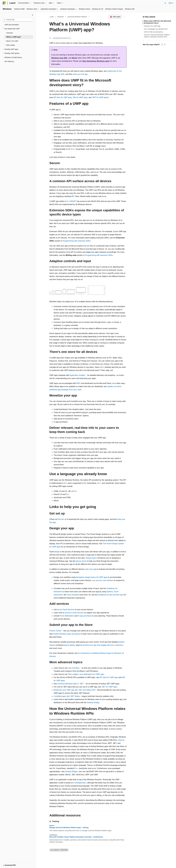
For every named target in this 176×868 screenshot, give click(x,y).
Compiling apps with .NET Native (67, 696)
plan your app (91, 569)
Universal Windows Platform (77, 17)
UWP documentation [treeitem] (12, 25)
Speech (110, 592)
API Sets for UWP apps (63, 97)
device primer (81, 561)
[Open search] (165, 3)
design (57, 552)
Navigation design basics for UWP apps (92, 577)
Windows (61, 17)
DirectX (121, 740)
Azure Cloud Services (66, 610)
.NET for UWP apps (100, 97)
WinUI (74, 58)
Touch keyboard (73, 595)
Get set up (62, 519)
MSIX (79, 383)
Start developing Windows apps (96, 61)
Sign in (171, 3)
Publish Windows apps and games (67, 634)
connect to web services (74, 613)
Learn (52, 17)
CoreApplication (80, 783)
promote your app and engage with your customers (103, 645)
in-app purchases (85, 616)
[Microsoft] (4, 3)
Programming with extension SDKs (77, 241)
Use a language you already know (156, 29)
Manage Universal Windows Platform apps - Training (69, 828)
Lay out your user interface (103, 580)
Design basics (91, 558)
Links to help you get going (153, 32)
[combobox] (18, 20)
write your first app (80, 74)
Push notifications (67, 616)
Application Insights (77, 375)
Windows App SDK (59, 58)
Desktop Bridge (93, 703)
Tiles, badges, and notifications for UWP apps (86, 674)
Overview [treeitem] (10, 33)
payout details (69, 645)
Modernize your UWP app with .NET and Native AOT (75, 690)
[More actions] (125, 17)
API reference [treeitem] (9, 61)
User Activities (74, 668)
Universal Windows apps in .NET (70, 684)
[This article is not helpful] (165, 45)
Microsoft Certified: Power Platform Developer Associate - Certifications (76, 837)
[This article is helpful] (162, 45)
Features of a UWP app (152, 26)
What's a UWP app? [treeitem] (14, 37)
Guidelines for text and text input (111, 595)
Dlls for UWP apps (80, 97)
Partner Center (55, 631)
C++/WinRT (71, 201)
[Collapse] (33, 15)
